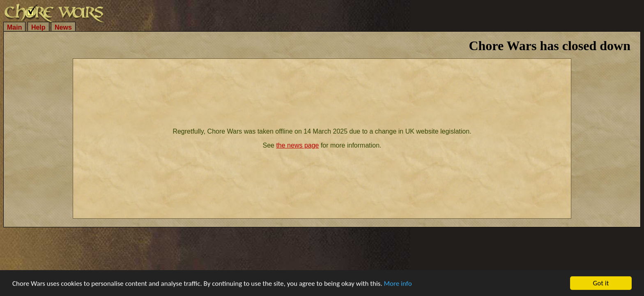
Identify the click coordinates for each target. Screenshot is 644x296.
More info (398, 284)
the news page (297, 145)
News (63, 27)
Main (14, 27)
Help (38, 27)
